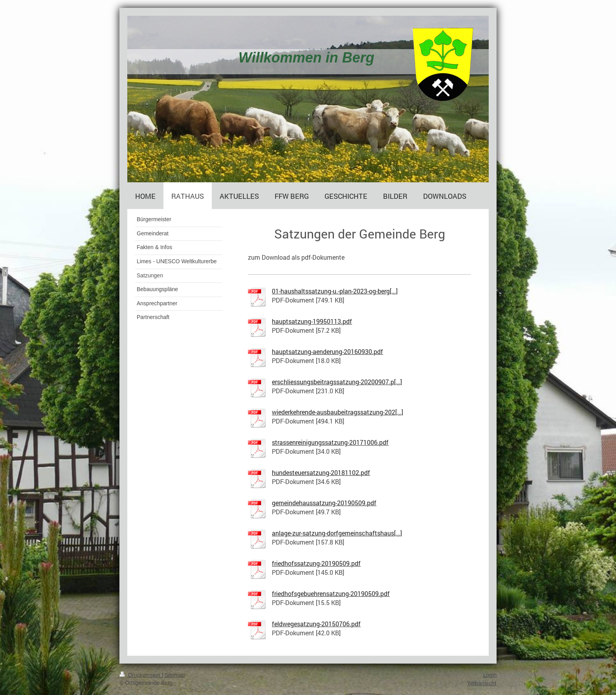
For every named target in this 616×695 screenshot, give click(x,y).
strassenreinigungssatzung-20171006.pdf (330, 442)
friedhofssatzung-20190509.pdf (316, 563)
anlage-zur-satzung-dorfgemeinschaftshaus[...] (337, 533)
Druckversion (140, 675)
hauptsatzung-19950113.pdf (312, 321)
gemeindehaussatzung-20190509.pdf (324, 503)
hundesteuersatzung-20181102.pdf (321, 472)
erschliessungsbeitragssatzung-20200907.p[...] (337, 382)
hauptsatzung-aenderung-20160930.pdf (327, 351)
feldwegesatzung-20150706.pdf (316, 624)
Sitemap (175, 675)
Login (490, 675)
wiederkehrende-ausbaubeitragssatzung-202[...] (337, 412)
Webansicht (482, 683)
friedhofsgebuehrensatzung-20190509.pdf (331, 593)
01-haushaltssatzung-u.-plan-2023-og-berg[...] (335, 291)
